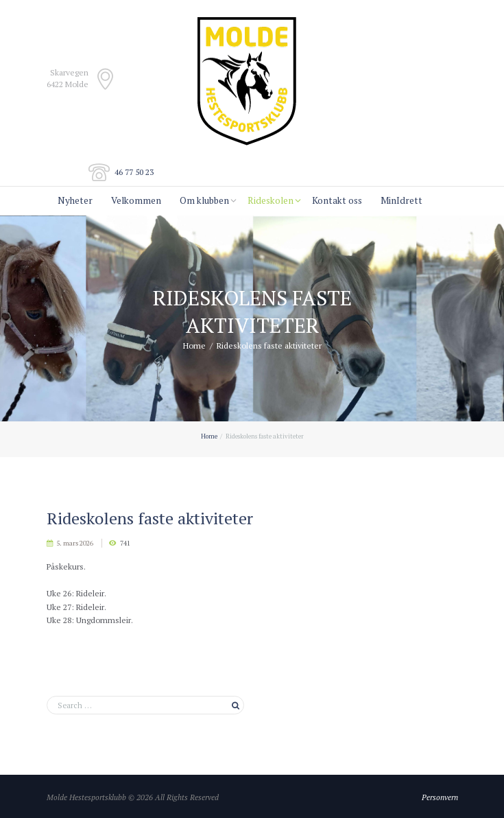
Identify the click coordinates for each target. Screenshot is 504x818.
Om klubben (204, 200)
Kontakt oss (337, 200)
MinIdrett (401, 200)
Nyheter (75, 200)
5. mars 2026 (75, 543)
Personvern (440, 797)
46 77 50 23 (134, 172)
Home (194, 346)
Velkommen (136, 200)
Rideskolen (271, 200)
